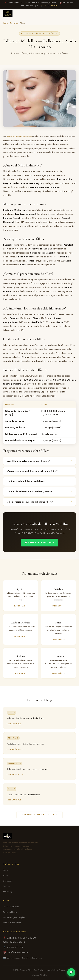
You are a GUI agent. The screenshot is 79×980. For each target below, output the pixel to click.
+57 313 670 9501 (51, 6)
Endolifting (8, 892)
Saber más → (21, 606)
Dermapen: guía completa (14, 917)
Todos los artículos (11, 907)
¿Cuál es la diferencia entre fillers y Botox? (39, 492)
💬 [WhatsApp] (71, 972)
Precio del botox (10, 912)
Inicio (5, 23)
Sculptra (7, 886)
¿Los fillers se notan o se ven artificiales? (39, 461)
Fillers (5, 876)
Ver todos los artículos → (39, 815)
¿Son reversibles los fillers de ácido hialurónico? (39, 471)
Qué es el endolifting (12, 923)
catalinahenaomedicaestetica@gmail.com (25, 958)
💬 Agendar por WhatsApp (39, 542)
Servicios (14, 23)
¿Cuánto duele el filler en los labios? (39, 481)
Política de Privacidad (39, 975)
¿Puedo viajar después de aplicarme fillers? (39, 502)
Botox (5, 870)
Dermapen (8, 881)
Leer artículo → (15, 724)
